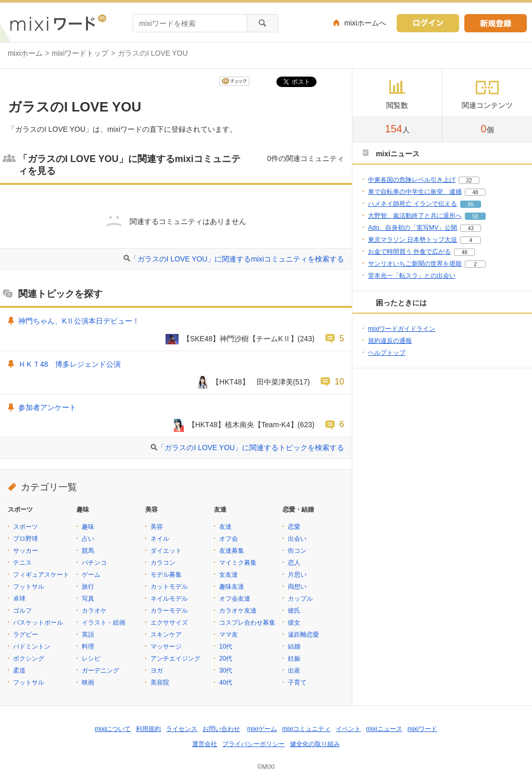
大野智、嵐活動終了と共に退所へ (415, 216)
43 (471, 228)
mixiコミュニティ (306, 729)
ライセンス (182, 729)
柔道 (19, 671)
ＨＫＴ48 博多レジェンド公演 (69, 364)
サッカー (26, 551)
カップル (300, 599)
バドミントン (32, 647)
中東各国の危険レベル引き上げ (412, 180)
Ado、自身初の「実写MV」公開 (413, 228)
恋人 (294, 563)
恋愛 (294, 527)
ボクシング (29, 659)
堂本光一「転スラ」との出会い (412, 276)
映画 (88, 682)
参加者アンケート (47, 407)
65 (471, 204)
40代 (226, 682)
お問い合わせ (221, 729)
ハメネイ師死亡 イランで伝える (413, 204)
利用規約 (148, 729)
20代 (226, 659)
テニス (22, 563)
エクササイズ (169, 623)
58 (475, 216)
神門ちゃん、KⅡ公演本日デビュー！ (79, 321)
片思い (297, 575)
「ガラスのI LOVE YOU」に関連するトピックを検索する (251, 448)
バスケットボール (38, 623)
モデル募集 (166, 575)
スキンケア (166, 635)
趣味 (88, 527)
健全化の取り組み (315, 744)
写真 (88, 599)
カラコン (163, 563)
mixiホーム (25, 53)
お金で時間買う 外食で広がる (409, 252)
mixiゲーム (262, 729)
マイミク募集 (238, 563)
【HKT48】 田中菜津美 (252, 382)
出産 (294, 671)
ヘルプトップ (387, 353)
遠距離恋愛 (303, 635)
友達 (225, 527)
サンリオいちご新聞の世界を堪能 (415, 264)
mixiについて (113, 729)
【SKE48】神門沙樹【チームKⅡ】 (240, 339)
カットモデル (169, 587)
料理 (88, 647)
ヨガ (157, 671)
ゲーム (91, 575)
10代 (226, 647)
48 (475, 193)
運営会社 (205, 744)
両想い (297, 587)
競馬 (88, 551)
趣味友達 (232, 587)
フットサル (29, 587)
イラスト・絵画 (104, 623)
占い (88, 539)
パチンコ (94, 563)
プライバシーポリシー (254, 744)
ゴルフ (22, 611)
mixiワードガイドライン (402, 329)
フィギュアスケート (41, 575)
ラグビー (26, 635)
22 (469, 181)
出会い (297, 539)
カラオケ (94, 611)
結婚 (294, 647)
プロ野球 (26, 539)
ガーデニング (100, 671)
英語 (88, 635)
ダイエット (166, 551)
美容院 (160, 682)
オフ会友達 (235, 599)
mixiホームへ (365, 23)
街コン (297, 551)
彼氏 (294, 611)
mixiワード (422, 729)
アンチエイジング (175, 659)
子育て (297, 682)
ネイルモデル (169, 599)
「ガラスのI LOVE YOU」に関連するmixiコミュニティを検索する (237, 259)
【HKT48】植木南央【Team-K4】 (243, 425)
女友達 (229, 575)
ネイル (160, 539)
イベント (348, 729)
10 (339, 381)
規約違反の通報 (390, 341)
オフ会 (229, 539)
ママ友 (229, 635)
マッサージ (166, 647)
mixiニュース (384, 729)
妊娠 (294, 659)
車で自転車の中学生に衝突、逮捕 (415, 192)
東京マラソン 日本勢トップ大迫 (413, 240)
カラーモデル (169, 611)
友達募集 (232, 551)
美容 (157, 527)
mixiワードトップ (80, 53)
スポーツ (26, 527)
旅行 (88, 587)
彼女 (294, 623)
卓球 (19, 599)
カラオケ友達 (238, 611)
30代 (226, 671)
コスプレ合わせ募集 (247, 623)
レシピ (91, 659)
